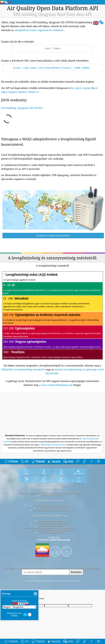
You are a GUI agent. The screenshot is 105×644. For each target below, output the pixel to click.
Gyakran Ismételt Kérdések (50, 516)
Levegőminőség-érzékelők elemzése (51, 510)
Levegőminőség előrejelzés (51, 525)
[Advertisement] (52, 413)
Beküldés (76, 572)
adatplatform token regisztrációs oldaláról (39, 30)
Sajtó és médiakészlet (51, 495)
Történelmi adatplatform (51, 532)
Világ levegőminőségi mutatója (53, 445)
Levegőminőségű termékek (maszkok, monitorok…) (51, 528)
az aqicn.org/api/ (82, 88)
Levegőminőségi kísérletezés (51, 508)
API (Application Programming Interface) (51, 530)
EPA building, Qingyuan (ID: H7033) (22, 108)
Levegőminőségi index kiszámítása (51, 523)
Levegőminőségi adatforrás (51, 521)
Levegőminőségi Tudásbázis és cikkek (51, 506)
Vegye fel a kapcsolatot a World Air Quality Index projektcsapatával (51, 493)
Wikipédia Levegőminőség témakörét (23, 369)
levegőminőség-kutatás (49, 500)
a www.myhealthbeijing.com (56, 385)
